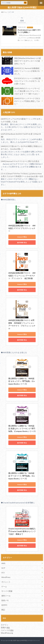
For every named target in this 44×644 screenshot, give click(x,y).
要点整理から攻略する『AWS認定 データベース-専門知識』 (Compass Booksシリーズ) (21, 476)
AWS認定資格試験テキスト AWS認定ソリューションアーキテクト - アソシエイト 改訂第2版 (22, 276)
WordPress (6, 577)
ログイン (5, 625)
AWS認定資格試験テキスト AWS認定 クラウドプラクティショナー (22, 228)
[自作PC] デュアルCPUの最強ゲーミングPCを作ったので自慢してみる (22, 120)
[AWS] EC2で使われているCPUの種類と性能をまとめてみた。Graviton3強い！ (22, 148)
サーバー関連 (7, 591)
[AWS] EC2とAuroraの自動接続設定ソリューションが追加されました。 (21, 71)
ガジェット (6, 582)
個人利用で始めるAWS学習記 (22, 7)
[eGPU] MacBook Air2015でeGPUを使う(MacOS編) (21, 135)
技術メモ (5, 600)
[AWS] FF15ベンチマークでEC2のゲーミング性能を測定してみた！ (21, 101)
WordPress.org (7, 633)
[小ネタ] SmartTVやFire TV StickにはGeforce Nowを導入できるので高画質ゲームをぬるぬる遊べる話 (22, 175)
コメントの (7, 630)
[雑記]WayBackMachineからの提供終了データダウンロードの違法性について (21, 61)
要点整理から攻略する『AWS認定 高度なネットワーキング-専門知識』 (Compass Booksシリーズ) (22, 428)
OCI (3, 573)
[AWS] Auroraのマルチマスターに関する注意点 (20, 161)
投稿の (5, 628)
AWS (3, 563)
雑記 (3, 610)
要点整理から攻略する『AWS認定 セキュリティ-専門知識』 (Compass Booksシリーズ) (21, 381)
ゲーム (4, 586)
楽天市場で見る (22, 243)
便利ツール (6, 596)
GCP (3, 568)
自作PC (4, 605)
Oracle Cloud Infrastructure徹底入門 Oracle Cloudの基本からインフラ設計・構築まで (22, 531)
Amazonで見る (22, 237)
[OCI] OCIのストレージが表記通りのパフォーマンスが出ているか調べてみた (21, 81)
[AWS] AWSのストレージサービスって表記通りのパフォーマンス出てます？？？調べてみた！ (21, 91)
